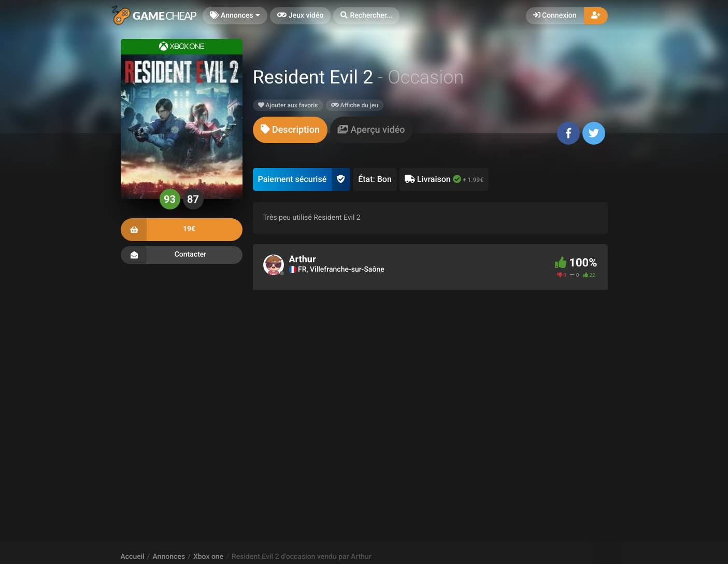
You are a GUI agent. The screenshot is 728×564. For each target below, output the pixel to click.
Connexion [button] (555, 16)
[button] (366, 16)
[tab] (290, 130)
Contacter (182, 255)
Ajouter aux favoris (288, 105)
